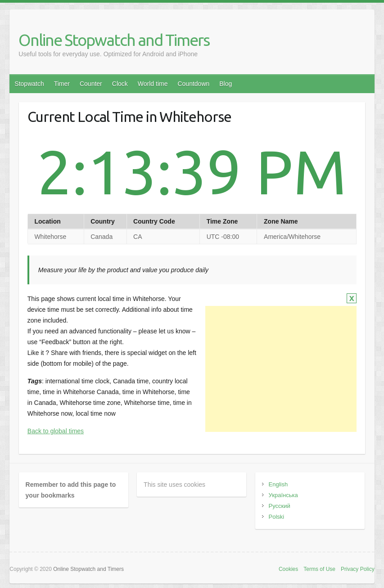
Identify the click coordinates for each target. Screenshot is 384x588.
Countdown (193, 84)
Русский (280, 506)
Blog (226, 84)
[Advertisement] (281, 369)
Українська (283, 495)
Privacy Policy (358, 569)
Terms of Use (319, 569)
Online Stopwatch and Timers (114, 40)
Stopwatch (29, 84)
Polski (277, 517)
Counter (91, 84)
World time (153, 84)
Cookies (288, 569)
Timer (62, 84)
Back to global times (56, 431)
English (278, 484)
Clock (120, 84)
